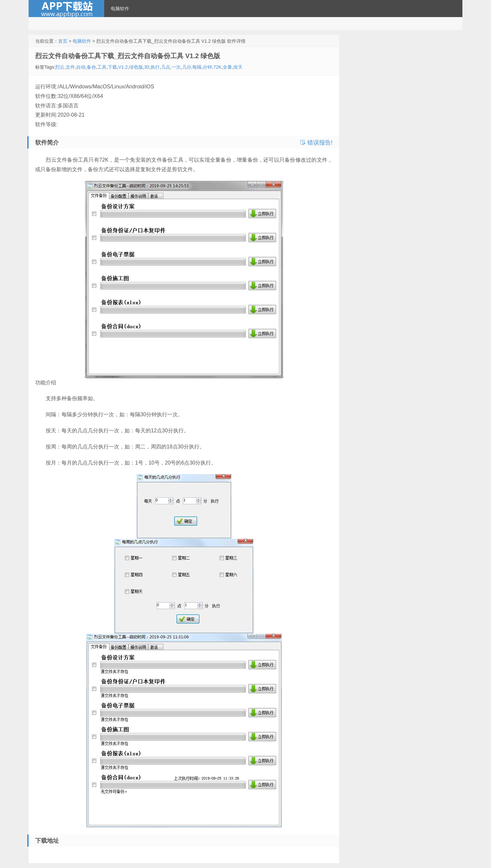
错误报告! (316, 143)
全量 (227, 67)
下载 (112, 67)
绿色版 (136, 67)
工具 (102, 67)
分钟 (207, 67)
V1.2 (123, 67)
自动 (81, 67)
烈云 (60, 67)
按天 (238, 67)
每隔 (197, 67)
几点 (166, 67)
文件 (70, 67)
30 (147, 67)
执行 (155, 67)
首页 (63, 41)
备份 (91, 67)
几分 (187, 67)
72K (217, 67)
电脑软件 (120, 9)
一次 (176, 67)
